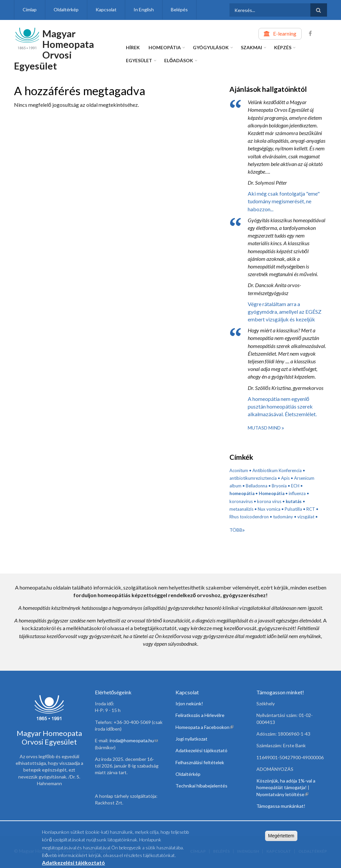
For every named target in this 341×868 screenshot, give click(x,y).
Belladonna (257, 486)
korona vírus (269, 501)
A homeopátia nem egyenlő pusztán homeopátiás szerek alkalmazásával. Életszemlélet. (282, 406)
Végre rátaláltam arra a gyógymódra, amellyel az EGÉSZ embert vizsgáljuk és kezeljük (285, 312)
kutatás (294, 501)
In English (144, 9)
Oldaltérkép (66, 9)
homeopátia (242, 493)
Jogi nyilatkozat (191, 739)
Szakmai (251, 47)
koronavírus (241, 501)
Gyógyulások (211, 47)
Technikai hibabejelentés (201, 786)
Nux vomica (269, 509)
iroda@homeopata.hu (134, 740)
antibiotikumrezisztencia (253, 478)
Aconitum (239, 470)
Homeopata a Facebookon (204, 727)
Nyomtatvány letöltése (282, 794)
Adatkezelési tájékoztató (201, 750)
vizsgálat (306, 517)
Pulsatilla (293, 509)
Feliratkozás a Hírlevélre (200, 715)
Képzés (283, 47)
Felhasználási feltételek (200, 762)
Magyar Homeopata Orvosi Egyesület (54, 50)
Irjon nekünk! (189, 703)
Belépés (179, 9)
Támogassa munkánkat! (281, 806)
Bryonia (279, 486)
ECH (295, 486)
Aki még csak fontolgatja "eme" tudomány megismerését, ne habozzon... (284, 201)
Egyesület (139, 60)
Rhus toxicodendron (249, 517)
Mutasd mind (265, 428)
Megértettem (281, 838)
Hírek (133, 47)
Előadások (179, 60)
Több (236, 530)
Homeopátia (165, 47)
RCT (311, 509)
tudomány (283, 517)
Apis (285, 478)
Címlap (30, 9)
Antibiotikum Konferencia (277, 470)
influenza (297, 493)
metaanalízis (241, 509)
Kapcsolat (106, 9)
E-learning (285, 33)
